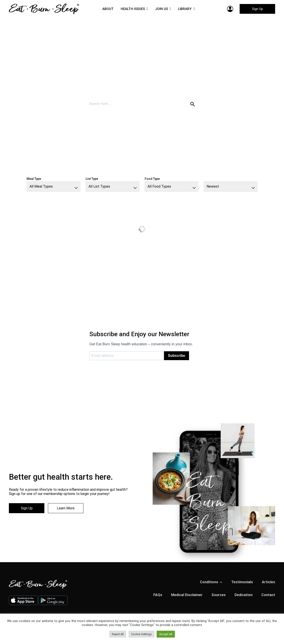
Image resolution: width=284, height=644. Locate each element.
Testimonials (242, 582)
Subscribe (177, 356)
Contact (268, 595)
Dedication (244, 595)
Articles (268, 582)
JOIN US (162, 9)
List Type (92, 179)
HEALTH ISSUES (132, 9)
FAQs (158, 595)
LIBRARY (186, 9)
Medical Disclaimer (187, 595)
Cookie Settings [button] (141, 634)
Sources (219, 595)
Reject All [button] (118, 634)
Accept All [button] (166, 634)
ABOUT (107, 9)
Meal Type (34, 179)
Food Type (152, 179)
